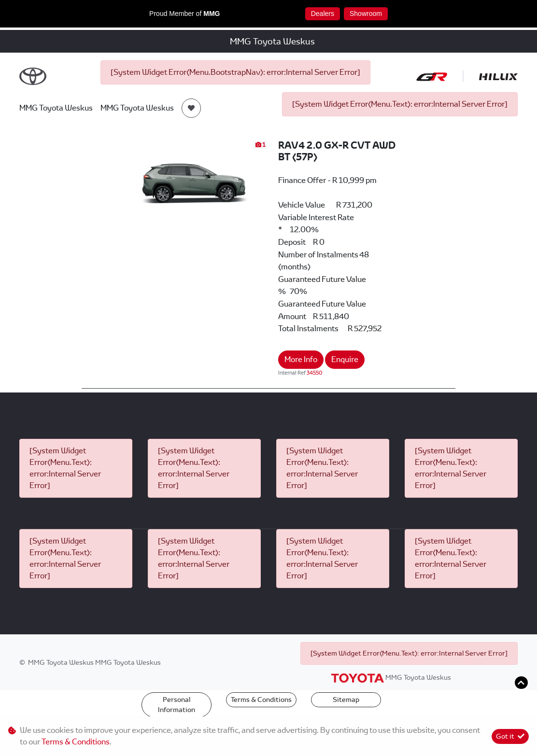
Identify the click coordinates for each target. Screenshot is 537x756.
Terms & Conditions (261, 700)
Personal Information (177, 705)
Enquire (345, 359)
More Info (301, 359)
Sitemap (346, 700)
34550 (315, 373)
